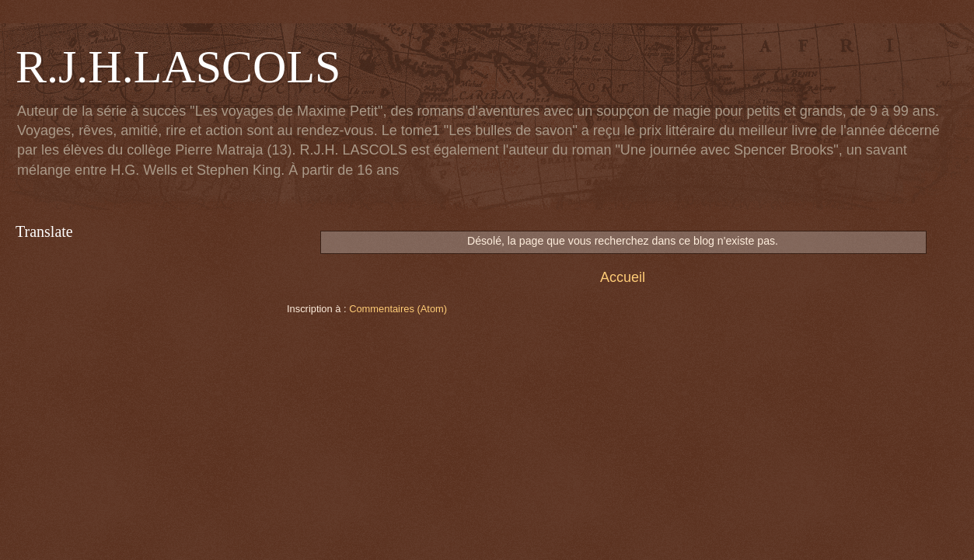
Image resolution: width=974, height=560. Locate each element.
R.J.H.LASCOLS (178, 67)
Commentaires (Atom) (398, 309)
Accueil (623, 277)
